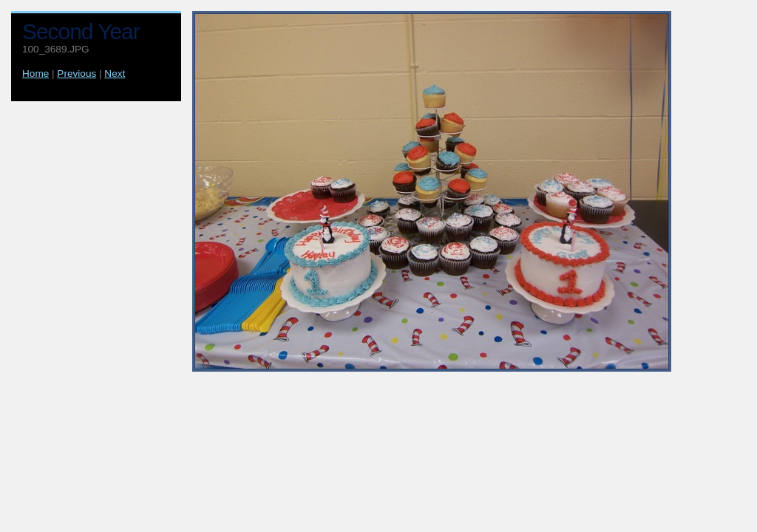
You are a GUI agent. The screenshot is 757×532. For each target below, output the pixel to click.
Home (35, 74)
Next (115, 74)
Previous (77, 74)
